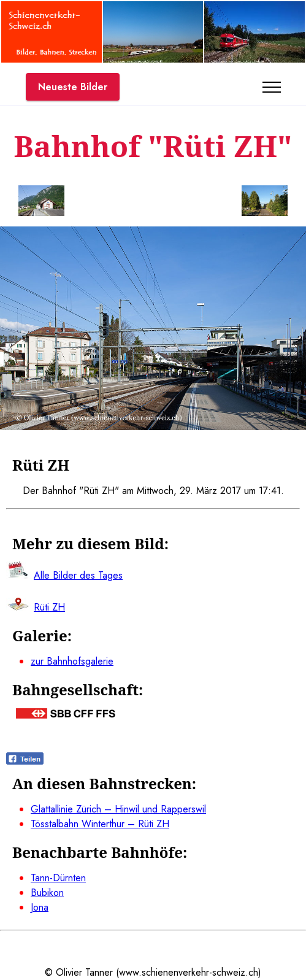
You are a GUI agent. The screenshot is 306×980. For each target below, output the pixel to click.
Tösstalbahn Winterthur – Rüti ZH (100, 824)
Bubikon (47, 893)
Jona (40, 907)
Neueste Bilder (73, 87)
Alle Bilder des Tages (78, 575)
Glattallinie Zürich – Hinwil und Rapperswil (118, 809)
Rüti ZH (49, 607)
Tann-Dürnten (58, 878)
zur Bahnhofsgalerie (72, 661)
